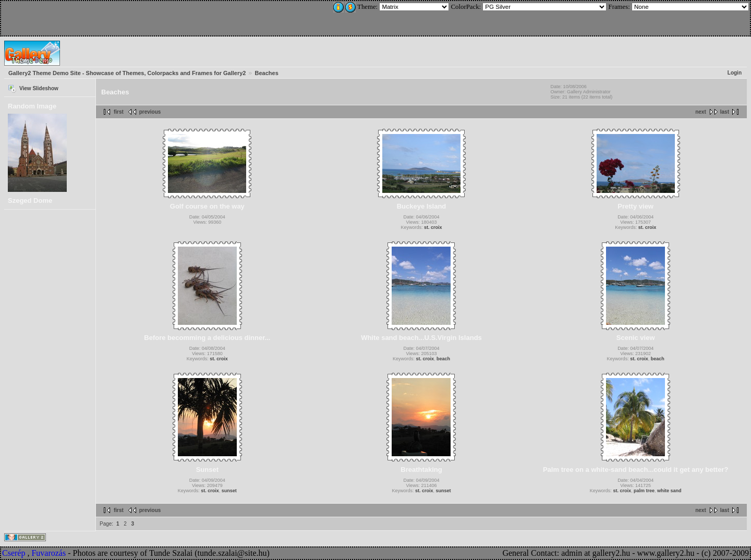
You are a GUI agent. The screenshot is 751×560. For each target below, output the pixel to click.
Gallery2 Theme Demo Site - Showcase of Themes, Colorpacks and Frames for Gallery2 (127, 73)
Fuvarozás (49, 553)
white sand (669, 491)
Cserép (14, 553)
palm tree (644, 491)
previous (150, 112)
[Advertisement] (71, 17)
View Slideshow (39, 88)
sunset (229, 491)
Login (735, 73)
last (725, 112)
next (701, 112)
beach (443, 359)
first (119, 112)
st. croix (433, 227)
